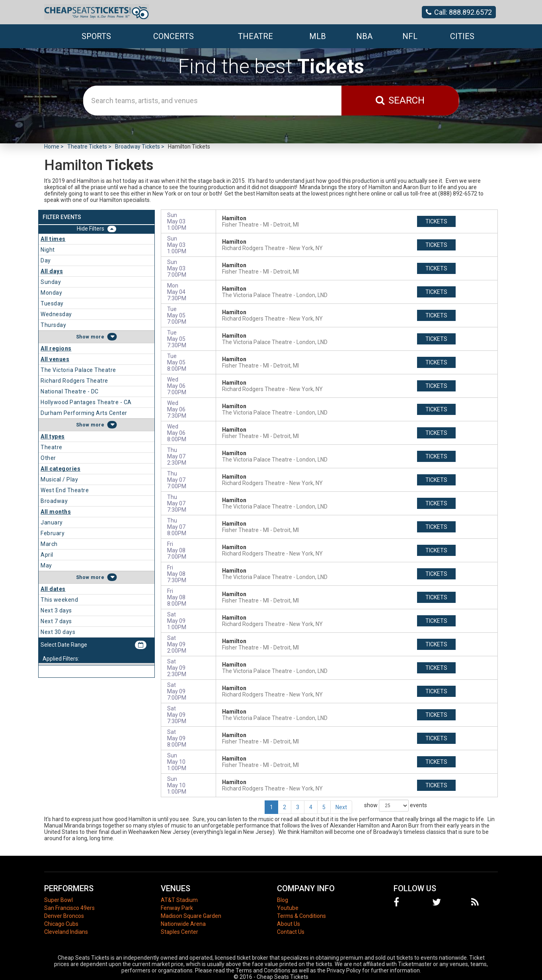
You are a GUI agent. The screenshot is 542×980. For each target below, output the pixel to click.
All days (52, 271)
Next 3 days (56, 610)
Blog (283, 900)
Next (341, 807)
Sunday (51, 282)
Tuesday (52, 303)
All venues (55, 359)
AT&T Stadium (179, 900)
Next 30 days (58, 632)
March (49, 544)
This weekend (59, 600)
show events (396, 806)
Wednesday (56, 314)
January (52, 522)
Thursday (53, 325)
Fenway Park (177, 908)
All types (53, 436)
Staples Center (179, 932)
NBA (364, 36)
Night (48, 250)
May (46, 565)
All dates (53, 589)
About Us (289, 924)
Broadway (54, 501)
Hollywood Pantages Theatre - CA (86, 402)
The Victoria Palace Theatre (78, 370)
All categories (60, 469)
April (47, 555)
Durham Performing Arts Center (84, 413)
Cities (462, 36)
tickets (436, 221)
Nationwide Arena (183, 924)
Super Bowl (58, 900)
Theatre (52, 447)
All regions (56, 348)
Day (46, 260)
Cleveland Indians (66, 932)
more (97, 337)
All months (56, 512)
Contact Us (291, 932)
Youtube (288, 908)
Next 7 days (56, 621)
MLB (318, 36)
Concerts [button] (174, 36)
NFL (410, 36)
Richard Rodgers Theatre (74, 381)
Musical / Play (59, 479)
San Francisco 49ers (69, 908)
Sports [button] (96, 36)
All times (53, 239)
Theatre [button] (255, 36)
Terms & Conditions (301, 916)
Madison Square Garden (191, 916)
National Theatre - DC (70, 391)
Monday (51, 293)
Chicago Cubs (61, 924)
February (53, 533)
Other (48, 458)
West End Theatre (65, 490)
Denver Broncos (64, 916)
